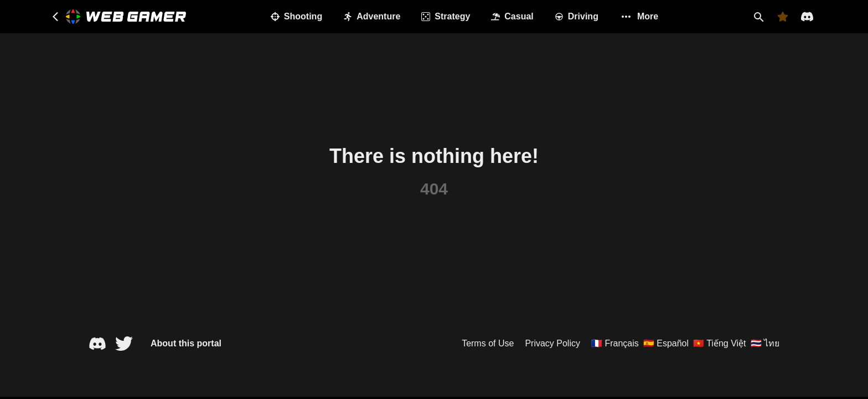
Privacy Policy (552, 343)
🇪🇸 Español (666, 343)
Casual (512, 16)
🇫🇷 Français (615, 343)
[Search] (758, 17)
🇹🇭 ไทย (765, 343)
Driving (577, 16)
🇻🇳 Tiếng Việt (720, 343)
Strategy (446, 16)
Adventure (372, 16)
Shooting (296, 16)
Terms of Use (488, 343)
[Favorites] (783, 17)
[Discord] (807, 17)
